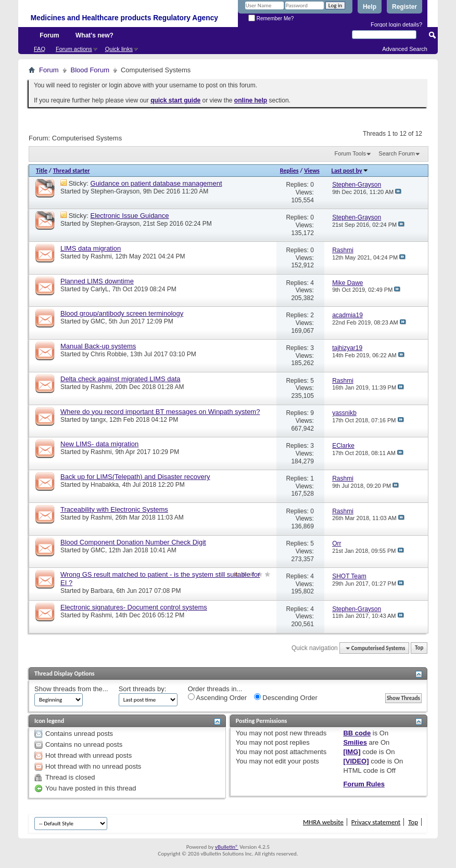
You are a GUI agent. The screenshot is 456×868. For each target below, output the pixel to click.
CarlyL (100, 289)
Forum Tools (350, 153)
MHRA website (323, 822)
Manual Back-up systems (98, 346)
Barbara (102, 591)
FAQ (40, 49)
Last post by (350, 171)
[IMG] (352, 752)
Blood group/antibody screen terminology (122, 313)
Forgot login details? (396, 24)
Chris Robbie (109, 354)
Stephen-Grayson (115, 191)
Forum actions (74, 49)
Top (419, 648)
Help (370, 7)
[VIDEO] (356, 761)
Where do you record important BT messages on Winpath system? (160, 412)
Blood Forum (90, 70)
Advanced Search (405, 49)
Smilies (355, 742)
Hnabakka (105, 485)
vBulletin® (227, 847)
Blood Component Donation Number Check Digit (133, 542)
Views (312, 171)
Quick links (119, 49)
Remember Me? (271, 18)
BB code (357, 733)
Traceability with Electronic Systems (114, 509)
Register (404, 7)
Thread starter (72, 171)
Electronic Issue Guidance (130, 216)
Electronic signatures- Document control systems (134, 607)
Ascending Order (217, 697)
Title (42, 171)
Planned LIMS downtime (97, 281)
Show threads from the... (71, 689)
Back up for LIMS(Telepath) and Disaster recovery (135, 477)
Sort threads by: (143, 689)
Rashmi (101, 256)
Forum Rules (364, 784)
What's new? (94, 35)
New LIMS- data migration (99, 444)
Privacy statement (376, 822)
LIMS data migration (91, 248)
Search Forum (397, 153)
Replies (289, 171)
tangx (98, 420)
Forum (49, 35)
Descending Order (286, 697)
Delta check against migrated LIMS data (121, 379)
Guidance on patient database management (156, 183)
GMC (98, 321)
